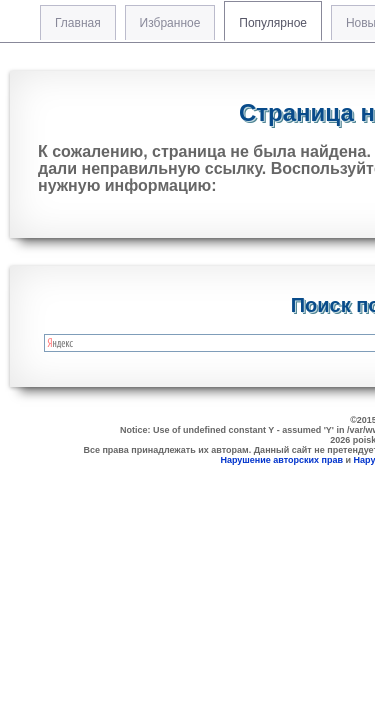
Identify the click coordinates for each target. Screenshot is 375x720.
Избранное (170, 23)
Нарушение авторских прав (281, 460)
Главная (78, 23)
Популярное (273, 23)
